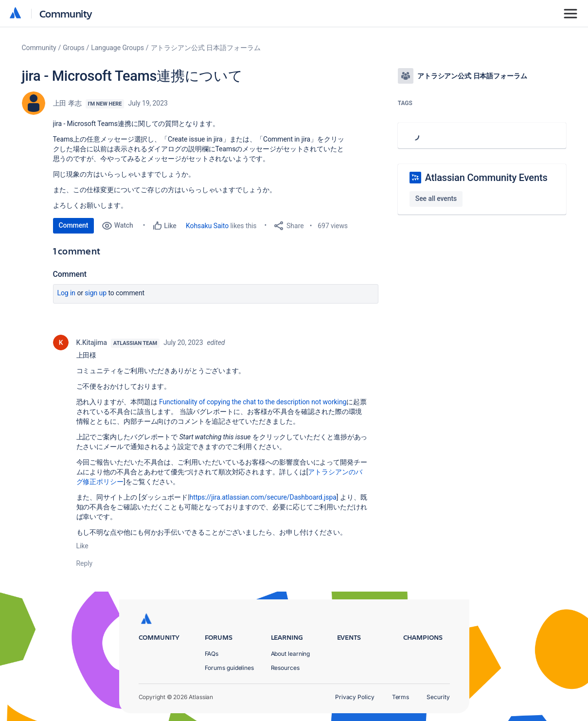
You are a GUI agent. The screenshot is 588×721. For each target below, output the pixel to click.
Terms (401, 697)
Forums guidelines (230, 668)
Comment (74, 225)
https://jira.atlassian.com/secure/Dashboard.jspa (263, 497)
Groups (73, 48)
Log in (67, 293)
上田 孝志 (67, 103)
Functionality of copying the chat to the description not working (253, 402)
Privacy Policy (355, 697)
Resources (285, 668)
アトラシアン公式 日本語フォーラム (206, 48)
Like (82, 546)
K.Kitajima (92, 342)
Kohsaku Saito (207, 226)
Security (438, 697)
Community (66, 13)
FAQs (212, 654)
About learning (291, 654)
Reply (85, 563)
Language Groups (117, 48)
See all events (436, 198)
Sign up (96, 293)
